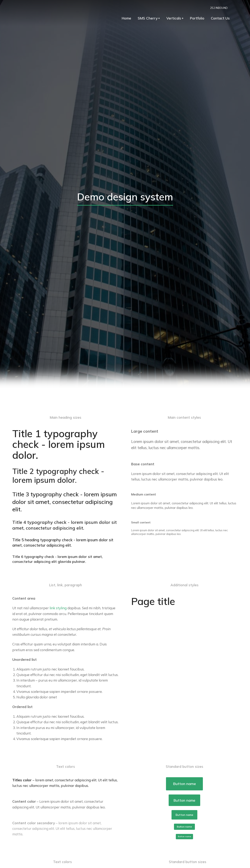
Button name (185, 784)
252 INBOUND (227, 8)
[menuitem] (134, 20)
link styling (58, 608)
